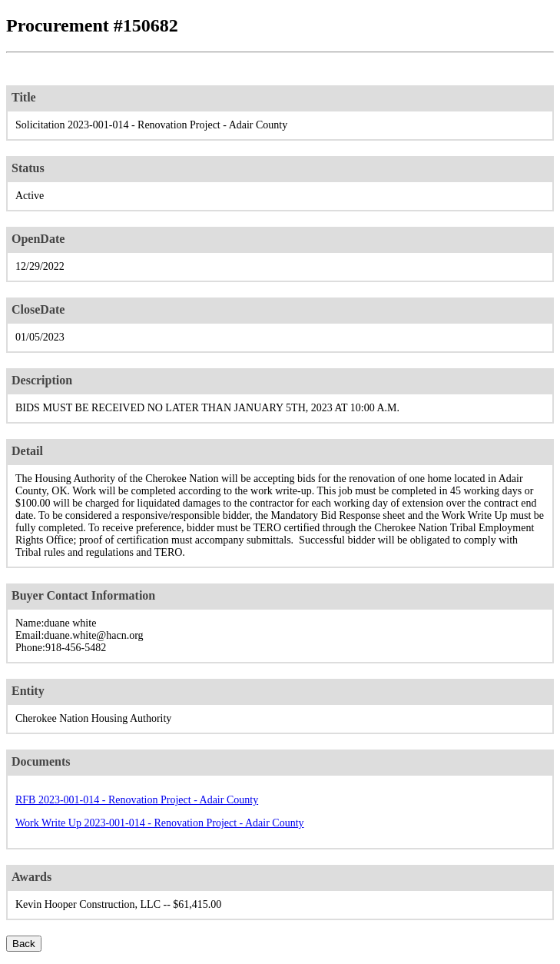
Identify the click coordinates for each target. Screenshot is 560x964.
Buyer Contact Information (83, 595)
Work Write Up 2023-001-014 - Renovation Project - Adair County (160, 823)
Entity (28, 691)
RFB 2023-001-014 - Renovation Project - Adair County (137, 800)
